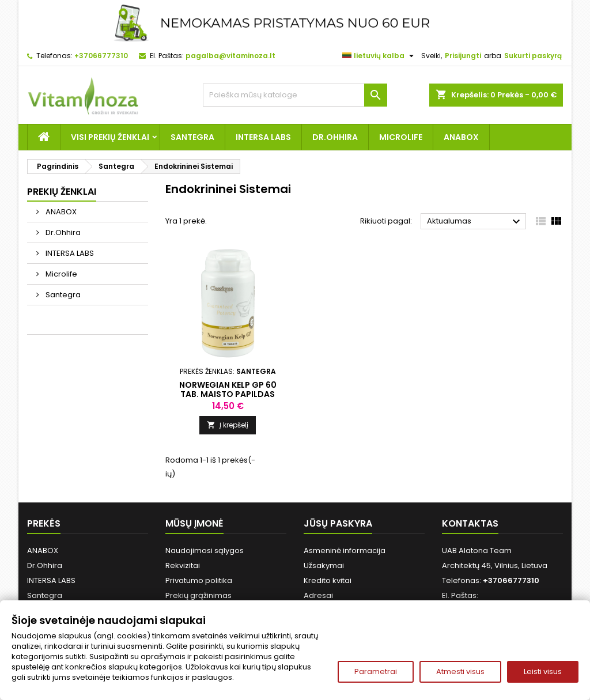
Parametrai (376, 671)
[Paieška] (295, 95)
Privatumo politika (199, 580)
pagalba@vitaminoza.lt (230, 56)
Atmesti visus (460, 671)
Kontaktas (470, 523)
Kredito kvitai (328, 580)
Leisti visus (543, 671)
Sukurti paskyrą (533, 56)
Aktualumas (475, 222)
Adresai (318, 595)
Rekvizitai (183, 565)
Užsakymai (324, 565)
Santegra (192, 137)
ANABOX (461, 137)
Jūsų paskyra (338, 523)
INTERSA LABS (263, 137)
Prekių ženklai (62, 192)
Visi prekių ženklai (110, 137)
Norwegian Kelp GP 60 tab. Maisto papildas (228, 389)
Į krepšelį (228, 425)
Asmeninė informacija (345, 550)
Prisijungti (463, 56)
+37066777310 (101, 56)
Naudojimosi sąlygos (205, 550)
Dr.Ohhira (335, 137)
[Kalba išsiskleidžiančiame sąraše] (379, 56)
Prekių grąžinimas (198, 595)
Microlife (401, 137)
